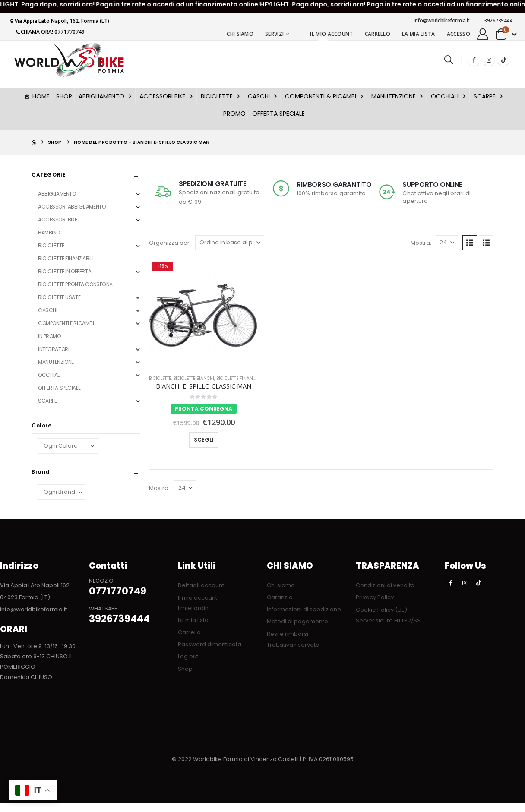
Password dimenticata (210, 644)
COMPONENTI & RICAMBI (325, 96)
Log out (188, 656)
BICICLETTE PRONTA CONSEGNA (75, 284)
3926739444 (495, 21)
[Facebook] (474, 60)
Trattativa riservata (293, 645)
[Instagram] (489, 60)
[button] (449, 60)
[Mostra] (447, 243)
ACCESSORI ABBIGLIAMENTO (72, 207)
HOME (41, 96)
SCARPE (489, 96)
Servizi (274, 34)
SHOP (64, 96)
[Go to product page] (204, 313)
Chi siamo (240, 34)
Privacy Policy (375, 597)
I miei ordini (194, 608)
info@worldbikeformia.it (438, 21)
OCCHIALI (449, 96)
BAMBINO (49, 232)
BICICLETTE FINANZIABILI (242, 378)
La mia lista (419, 34)
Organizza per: (170, 243)
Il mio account (331, 34)
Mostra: (421, 243)
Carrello (378, 34)
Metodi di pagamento (297, 621)
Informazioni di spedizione (304, 609)
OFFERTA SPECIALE (278, 114)
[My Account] (483, 34)
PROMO (234, 114)
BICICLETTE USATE (59, 297)
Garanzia (280, 597)
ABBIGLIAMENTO (106, 96)
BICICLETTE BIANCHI (194, 378)
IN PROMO (49, 336)
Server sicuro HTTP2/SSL (389, 621)
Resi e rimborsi (288, 634)
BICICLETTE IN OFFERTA (65, 271)
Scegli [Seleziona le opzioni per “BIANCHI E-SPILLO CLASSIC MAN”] (204, 440)
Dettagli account (201, 585)
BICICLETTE (221, 96)
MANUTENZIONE (398, 96)
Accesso (459, 34)
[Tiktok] (503, 60)
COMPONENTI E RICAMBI (66, 323)
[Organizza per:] (230, 243)
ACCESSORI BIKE (167, 96)
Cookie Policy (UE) (381, 610)
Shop (185, 669)
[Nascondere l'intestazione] (69, 60)
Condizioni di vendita (385, 585)
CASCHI (263, 96)
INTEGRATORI (54, 349)
